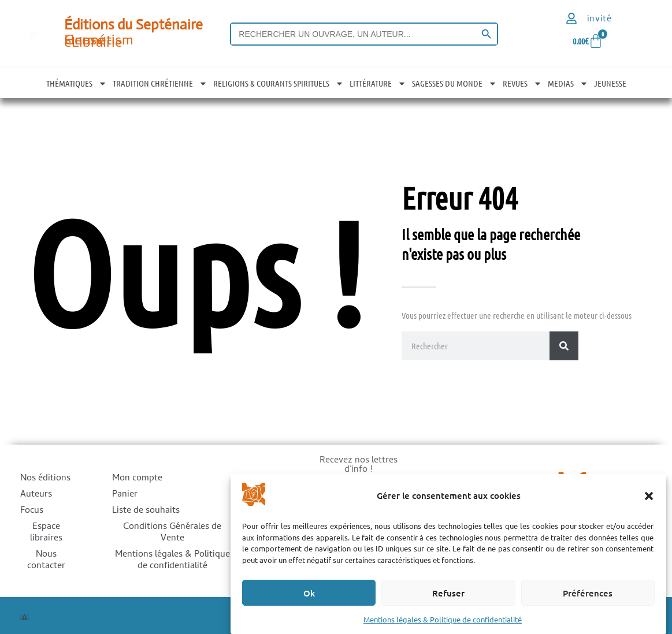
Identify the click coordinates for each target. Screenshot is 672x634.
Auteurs (36, 495)
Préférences (588, 593)
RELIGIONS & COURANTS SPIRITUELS (279, 83)
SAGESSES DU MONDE (454, 83)
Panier (125, 495)
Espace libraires (46, 533)
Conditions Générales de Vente (172, 533)
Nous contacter (46, 561)
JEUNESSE (610, 83)
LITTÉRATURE (378, 83)
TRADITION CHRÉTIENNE (160, 83)
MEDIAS (568, 83)
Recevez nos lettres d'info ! (359, 467)
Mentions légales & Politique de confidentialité (443, 619)
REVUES (522, 83)
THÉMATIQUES (77, 83)
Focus (32, 511)
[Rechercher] (564, 346)
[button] (649, 496)
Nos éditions (45, 479)
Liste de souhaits (146, 511)
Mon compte (137, 479)
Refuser (448, 593)
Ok (309, 593)
